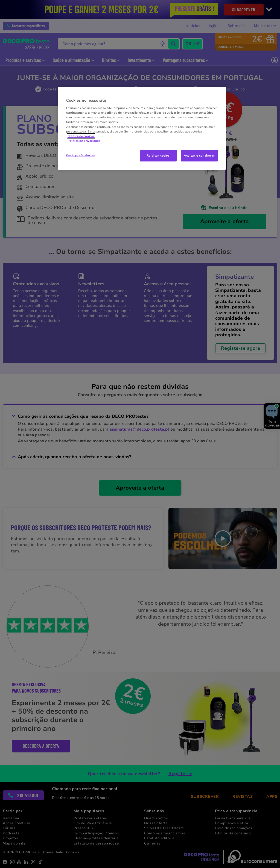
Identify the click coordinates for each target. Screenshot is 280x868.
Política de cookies (81, 136)
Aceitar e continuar (199, 155)
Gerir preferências (81, 155)
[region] (142, 128)
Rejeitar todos (158, 155)
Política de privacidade (84, 141)
